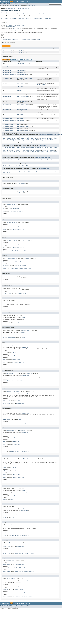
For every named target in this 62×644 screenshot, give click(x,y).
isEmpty (55, 138)
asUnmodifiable (21, 73)
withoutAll (19, 130)
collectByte (38, 148)
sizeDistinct (20, 115)
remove (17, 141)
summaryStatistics (26, 152)
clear (4, 138)
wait (20, 165)
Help (30, 1)
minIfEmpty (50, 140)
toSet (8, 142)
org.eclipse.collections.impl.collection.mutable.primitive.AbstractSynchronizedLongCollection (25, 14)
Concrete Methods (27, 60)
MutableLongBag (17, 19)
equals (18, 83)
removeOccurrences (21, 101)
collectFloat (6, 149)
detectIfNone (34, 138)
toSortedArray (15, 142)
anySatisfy (24, 137)
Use (15, 1)
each (40, 138)
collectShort (28, 149)
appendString (31, 137)
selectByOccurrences (22, 110)
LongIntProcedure (22, 88)
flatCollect (17, 150)
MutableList (6, 75)
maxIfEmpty (36, 140)
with (18, 124)
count (28, 138)
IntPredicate (21, 111)
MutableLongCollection (27, 19)
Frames (16, 4)
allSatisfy (17, 137)
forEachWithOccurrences (23, 87)
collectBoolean (30, 148)
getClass (5, 165)
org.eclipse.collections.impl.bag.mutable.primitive (18, 8)
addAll (7, 137)
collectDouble (53, 148)
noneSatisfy (6, 141)
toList (4, 142)
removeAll (22, 141)
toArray (53, 141)
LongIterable (37, 19)
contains (9, 138)
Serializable (5, 19)
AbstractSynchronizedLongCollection (15, 25)
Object (27, 52)
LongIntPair (13, 75)
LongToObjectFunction (27, 78)
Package (7, 1)
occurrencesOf (20, 94)
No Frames (21, 4)
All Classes (28, 4)
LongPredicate (24, 96)
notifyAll (15, 165)
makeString (13, 140)
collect (19, 78)
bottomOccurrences (21, 75)
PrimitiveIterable (46, 19)
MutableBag (8, 78)
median (42, 140)
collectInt (13, 149)
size (46, 141)
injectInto (50, 138)
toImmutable (20, 118)
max (31, 140)
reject (18, 96)
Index (27, 1)
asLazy (18, 67)
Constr (13, 5)
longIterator (6, 140)
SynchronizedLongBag (8, 50)
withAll (19, 126)
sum (49, 141)
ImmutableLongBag (7, 118)
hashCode (19, 90)
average (53, 137)
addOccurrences (21, 64)
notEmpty (12, 141)
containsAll (15, 138)
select (18, 105)
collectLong (20, 149)
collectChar (45, 148)
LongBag (11, 19)
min (45, 140)
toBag (57, 141)
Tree (17, 1)
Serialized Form (39, 39)
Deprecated (22, 1)
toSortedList (23, 142)
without (19, 128)
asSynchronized (21, 71)
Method (18, 5)
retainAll (35, 141)
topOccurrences (21, 121)
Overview (3, 1)
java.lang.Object (5, 13)
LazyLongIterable (7, 67)
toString (29, 142)
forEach (44, 138)
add (3, 137)
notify (10, 165)
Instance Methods (16, 60)
